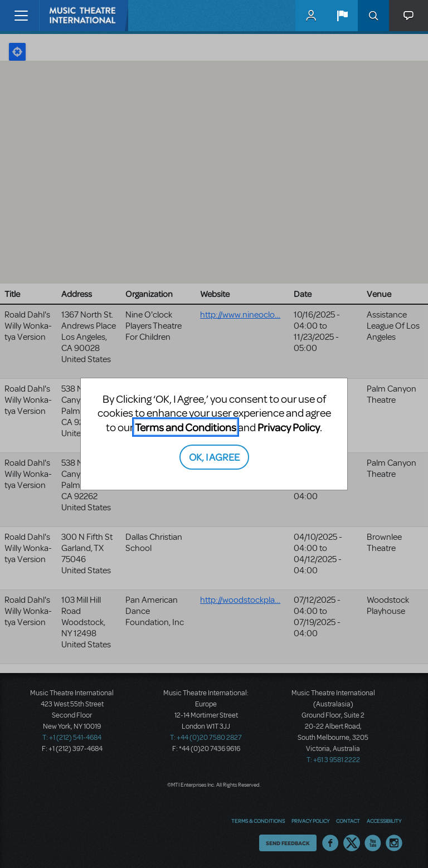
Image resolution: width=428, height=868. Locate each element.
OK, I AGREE (214, 457)
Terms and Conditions (186, 427)
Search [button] (373, 16)
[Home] (62, 16)
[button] (342, 16)
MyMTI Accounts (311, 16)
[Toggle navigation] (21, 16)
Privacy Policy (289, 427)
